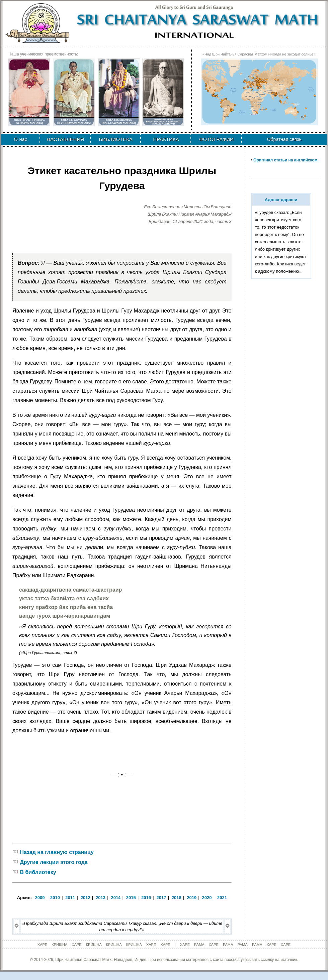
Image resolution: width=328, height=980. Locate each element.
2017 (161, 898)
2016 (146, 898)
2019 (192, 898)
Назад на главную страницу (57, 852)
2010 (55, 898)
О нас (21, 139)
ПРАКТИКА (166, 139)
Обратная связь (284, 139)
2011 (70, 898)
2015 (131, 898)
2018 (177, 898)
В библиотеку (38, 872)
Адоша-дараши (281, 200)
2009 (40, 898)
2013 (101, 898)
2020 (207, 898)
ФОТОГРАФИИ (216, 139)
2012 (86, 898)
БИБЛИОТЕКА (116, 139)
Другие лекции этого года (54, 862)
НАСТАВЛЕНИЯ (65, 139)
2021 (222, 898)
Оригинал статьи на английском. (286, 160)
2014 (116, 898)
